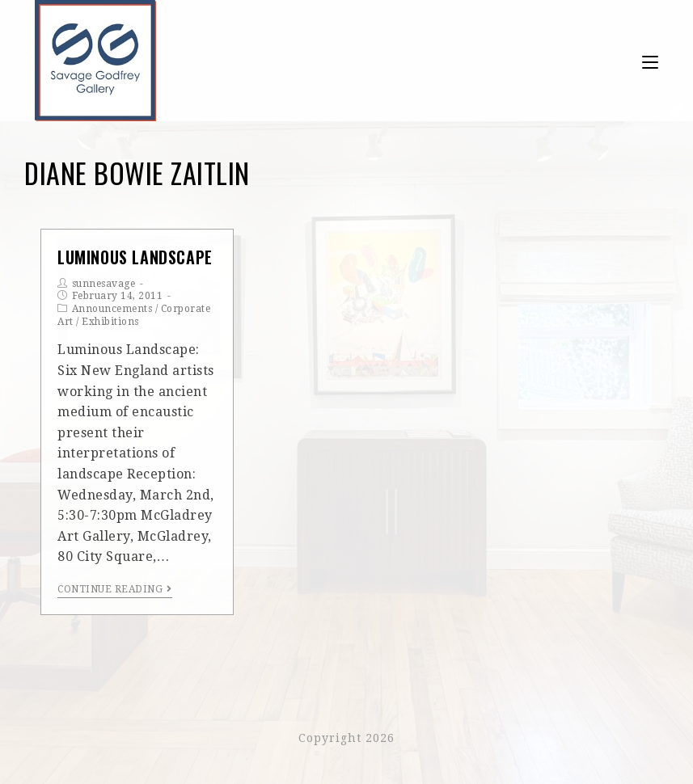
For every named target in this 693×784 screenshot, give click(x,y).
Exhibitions (110, 322)
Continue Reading (115, 589)
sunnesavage (104, 284)
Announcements (112, 309)
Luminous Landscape (135, 257)
